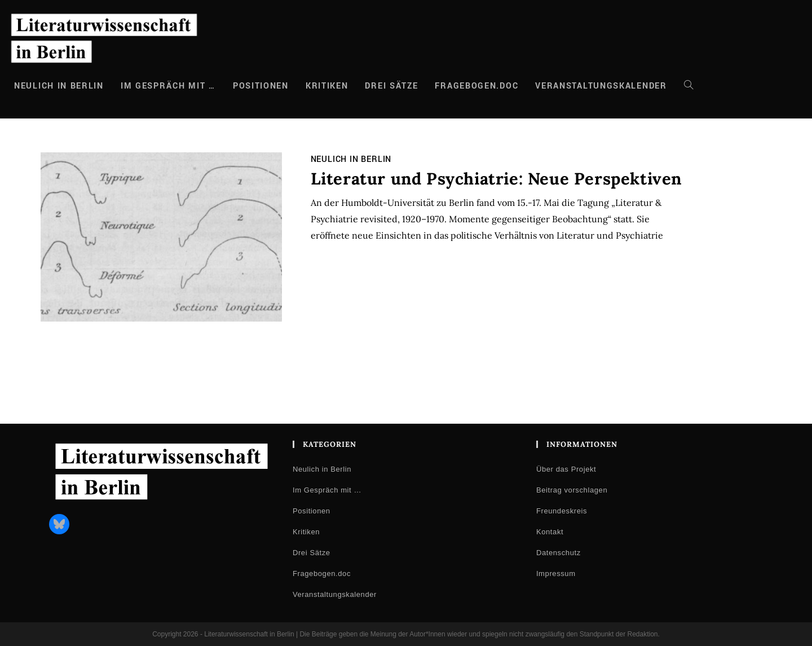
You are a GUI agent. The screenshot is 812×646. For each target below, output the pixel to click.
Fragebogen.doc (322, 574)
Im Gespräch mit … (327, 490)
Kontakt (550, 532)
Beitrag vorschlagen (572, 490)
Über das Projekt (566, 469)
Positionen (312, 511)
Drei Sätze (312, 553)
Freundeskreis (562, 511)
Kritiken (306, 532)
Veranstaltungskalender (335, 594)
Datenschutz (559, 553)
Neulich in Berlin (351, 159)
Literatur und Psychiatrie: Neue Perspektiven (496, 179)
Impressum (556, 574)
